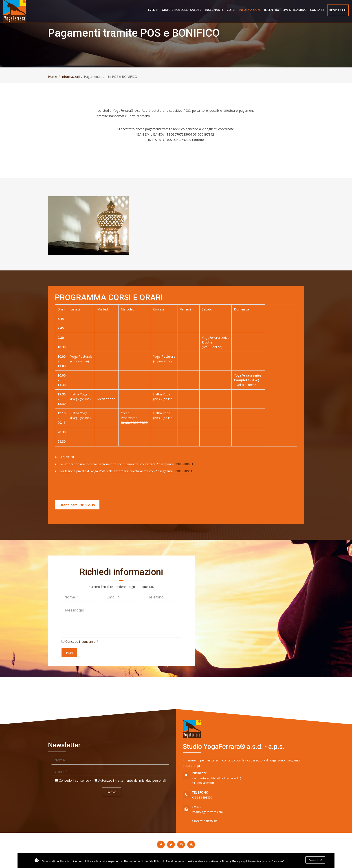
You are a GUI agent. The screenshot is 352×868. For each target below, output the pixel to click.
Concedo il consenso (80, 642)
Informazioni (250, 10)
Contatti (318, 10)
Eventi (153, 10)
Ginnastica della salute (182, 10)
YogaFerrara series (216, 338)
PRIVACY (197, 821)
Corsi (231, 10)
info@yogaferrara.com (248, 809)
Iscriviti (112, 792)
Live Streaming (295, 10)
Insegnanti (214, 10)
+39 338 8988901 (248, 795)
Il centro (272, 10)
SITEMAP (211, 821)
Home (53, 77)
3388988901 (184, 464)
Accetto (315, 860)
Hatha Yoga (79, 394)
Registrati (338, 10)
